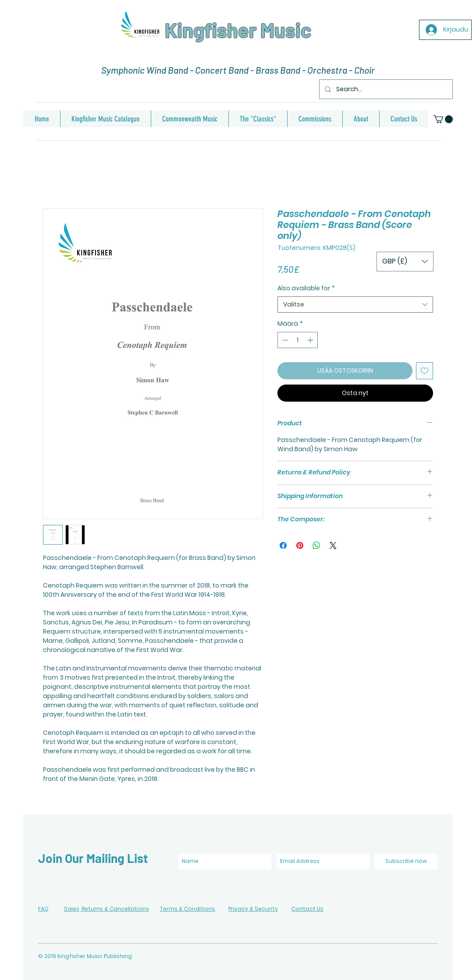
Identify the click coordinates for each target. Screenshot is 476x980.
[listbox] (405, 262)
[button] (443, 119)
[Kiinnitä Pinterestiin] (300, 545)
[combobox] (355, 305)
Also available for (306, 288)
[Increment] (311, 340)
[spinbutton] (298, 340)
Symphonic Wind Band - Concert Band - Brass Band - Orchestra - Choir (238, 70)
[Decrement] (284, 340)
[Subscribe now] (406, 861)
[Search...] (385, 89)
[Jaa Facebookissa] (283, 545)
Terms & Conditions (188, 909)
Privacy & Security (253, 909)
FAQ (43, 909)
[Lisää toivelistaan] (424, 371)
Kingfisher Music (238, 30)
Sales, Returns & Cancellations (107, 909)
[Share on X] (333, 545)
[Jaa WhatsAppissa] (316, 545)
